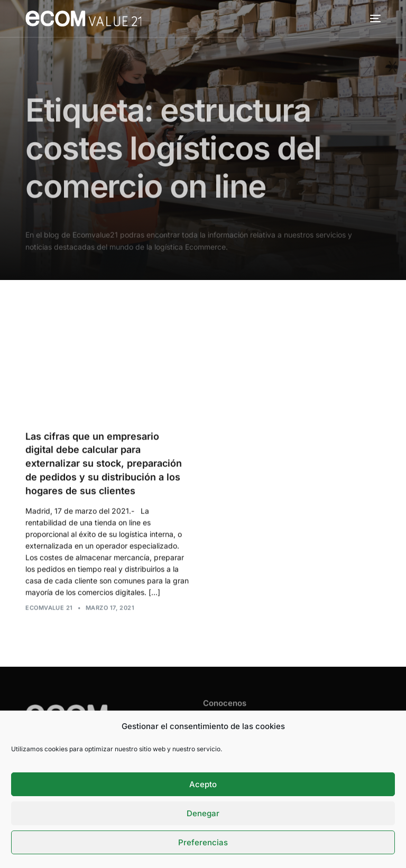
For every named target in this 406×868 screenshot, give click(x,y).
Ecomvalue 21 (49, 608)
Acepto (203, 784)
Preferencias (203, 842)
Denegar (203, 813)
